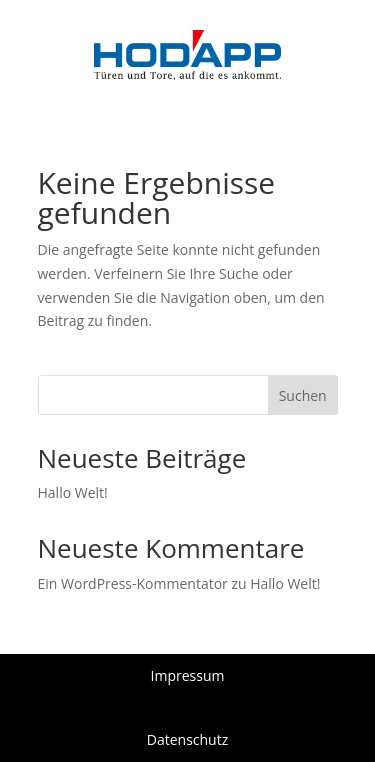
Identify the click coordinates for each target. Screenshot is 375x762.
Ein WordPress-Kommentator (133, 583)
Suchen (303, 395)
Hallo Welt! (73, 492)
